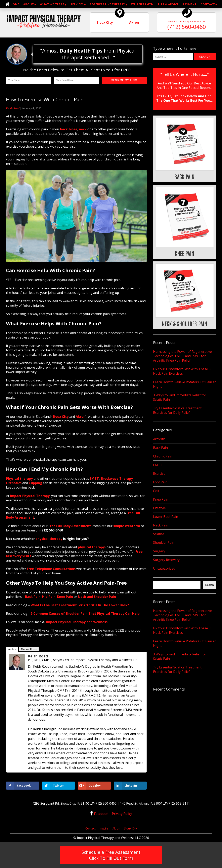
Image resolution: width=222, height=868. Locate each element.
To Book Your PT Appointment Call (187, 21)
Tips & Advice (168, 4)
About (29, 4)
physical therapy (49, 539)
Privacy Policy (122, 814)
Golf (156, 491)
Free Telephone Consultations (51, 569)
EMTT (158, 465)
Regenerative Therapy (107, 4)
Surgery (159, 551)
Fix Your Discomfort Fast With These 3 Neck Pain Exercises (182, 371)
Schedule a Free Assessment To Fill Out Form (111, 855)
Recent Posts (29, 649)
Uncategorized (164, 568)
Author (12, 649)
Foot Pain (160, 482)
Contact (208, 4)
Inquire (104, 828)
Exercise (159, 474)
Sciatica (159, 534)
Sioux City (130, 828)
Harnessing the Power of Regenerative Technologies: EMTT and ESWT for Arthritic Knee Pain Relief (182, 356)
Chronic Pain (163, 456)
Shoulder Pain (164, 542)
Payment (190, 4)
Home (15, 4)
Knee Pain (161, 499)
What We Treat (52, 4)
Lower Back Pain (166, 517)
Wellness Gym (142, 4)
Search (210, 585)
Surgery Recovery (166, 560)
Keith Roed (13, 108)
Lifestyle (159, 508)
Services (77, 4)
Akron (116, 828)
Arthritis (159, 439)
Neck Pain (161, 525)
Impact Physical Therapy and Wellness (77, 622)
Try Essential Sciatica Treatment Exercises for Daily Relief (177, 410)
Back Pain (160, 448)
